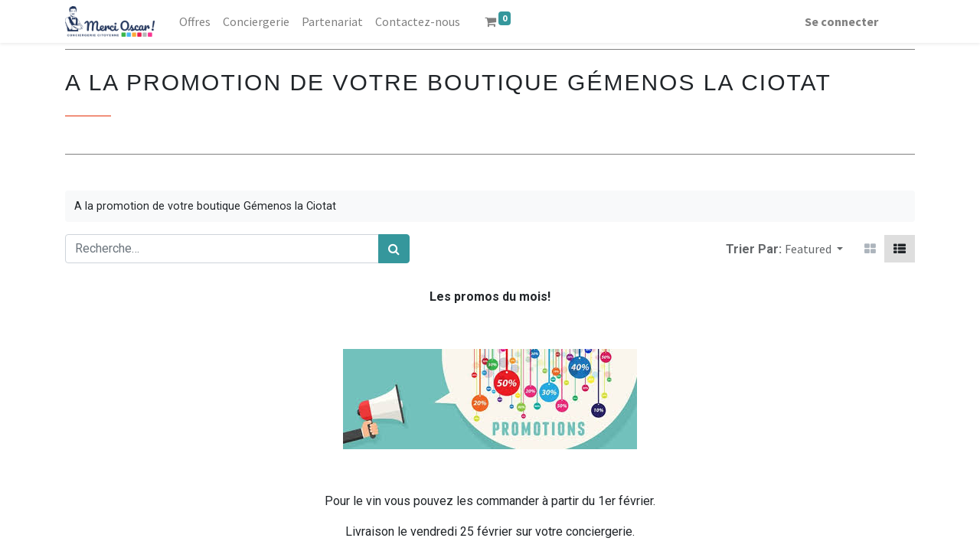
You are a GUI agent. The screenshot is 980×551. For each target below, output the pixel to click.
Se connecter (841, 21)
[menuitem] (195, 21)
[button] (814, 249)
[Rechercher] (394, 249)
